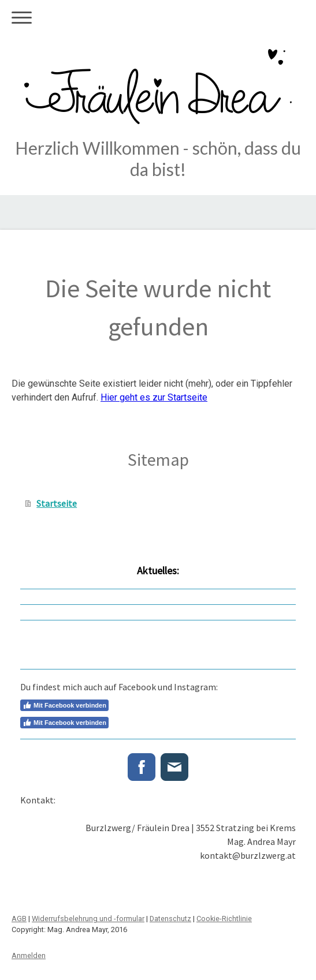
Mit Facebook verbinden (64, 705)
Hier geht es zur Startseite (154, 397)
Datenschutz (170, 919)
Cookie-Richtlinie (224, 919)
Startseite (57, 503)
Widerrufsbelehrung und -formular (88, 919)
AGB (19, 919)
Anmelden (29, 955)
